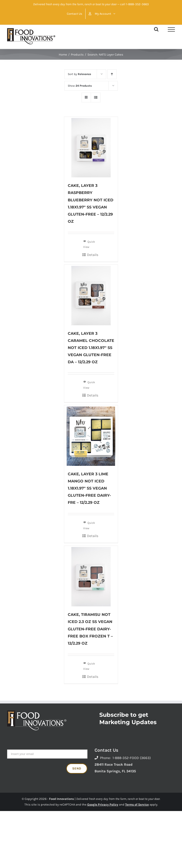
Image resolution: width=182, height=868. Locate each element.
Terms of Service (137, 804)
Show (80, 86)
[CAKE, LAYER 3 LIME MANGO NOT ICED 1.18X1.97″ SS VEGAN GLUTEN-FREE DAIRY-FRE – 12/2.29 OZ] (91, 436)
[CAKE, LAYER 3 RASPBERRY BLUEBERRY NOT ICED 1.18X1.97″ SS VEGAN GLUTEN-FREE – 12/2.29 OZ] (91, 147)
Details (93, 255)
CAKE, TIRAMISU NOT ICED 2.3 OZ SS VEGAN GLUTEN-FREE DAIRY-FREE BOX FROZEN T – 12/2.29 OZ (90, 629)
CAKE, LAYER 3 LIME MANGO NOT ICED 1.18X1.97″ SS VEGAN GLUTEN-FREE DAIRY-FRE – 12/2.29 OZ (89, 488)
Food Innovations (61, 799)
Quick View (89, 244)
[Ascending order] (112, 74)
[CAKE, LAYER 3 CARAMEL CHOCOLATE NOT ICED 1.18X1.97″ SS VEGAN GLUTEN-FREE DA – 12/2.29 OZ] (91, 295)
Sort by (79, 74)
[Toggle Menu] (171, 29)
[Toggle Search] (156, 29)
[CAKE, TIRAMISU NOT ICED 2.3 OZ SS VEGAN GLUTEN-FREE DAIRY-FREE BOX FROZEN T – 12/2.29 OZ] (91, 576)
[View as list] (96, 97)
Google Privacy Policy (103, 804)
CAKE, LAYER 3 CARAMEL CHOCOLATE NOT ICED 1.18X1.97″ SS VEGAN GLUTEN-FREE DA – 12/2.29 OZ (91, 348)
